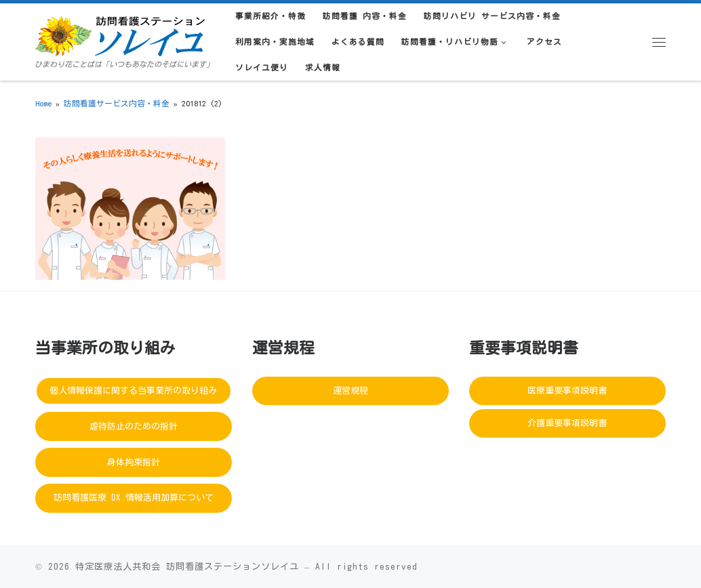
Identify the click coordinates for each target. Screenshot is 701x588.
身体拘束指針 (134, 462)
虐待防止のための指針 (134, 426)
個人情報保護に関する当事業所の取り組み (133, 391)
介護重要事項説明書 (567, 423)
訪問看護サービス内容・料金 (117, 103)
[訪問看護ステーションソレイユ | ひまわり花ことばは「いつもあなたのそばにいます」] (120, 34)
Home (43, 103)
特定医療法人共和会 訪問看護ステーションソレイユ (187, 566)
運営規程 (350, 391)
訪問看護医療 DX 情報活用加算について (134, 498)
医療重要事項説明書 (567, 391)
